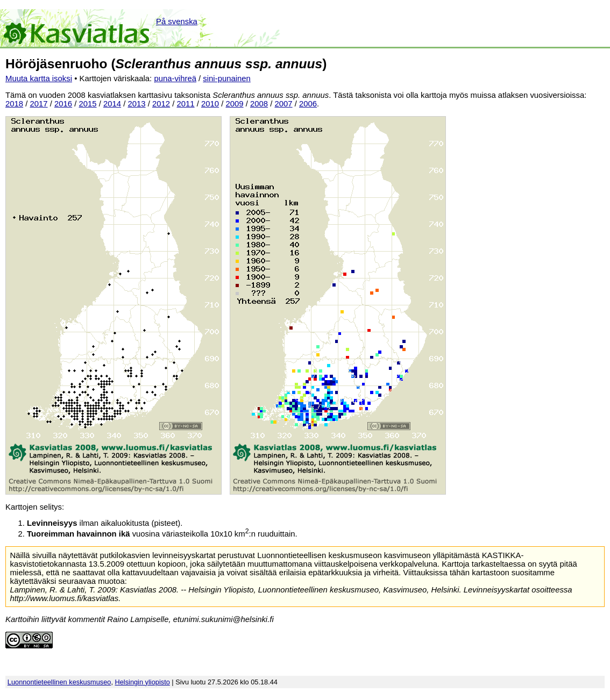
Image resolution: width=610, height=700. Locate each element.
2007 (284, 104)
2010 (210, 104)
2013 (137, 104)
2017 (39, 104)
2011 (186, 104)
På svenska (177, 22)
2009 (235, 104)
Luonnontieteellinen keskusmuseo (59, 682)
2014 (112, 104)
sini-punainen (227, 78)
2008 (259, 104)
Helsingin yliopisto (143, 682)
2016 (63, 104)
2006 (308, 104)
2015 (88, 104)
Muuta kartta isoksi (39, 78)
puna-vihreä (175, 78)
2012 (161, 104)
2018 (14, 104)
